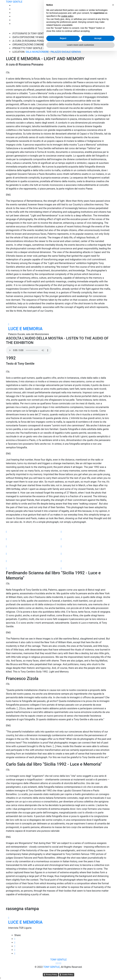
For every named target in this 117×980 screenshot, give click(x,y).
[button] (113, 934)
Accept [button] (98, 967)
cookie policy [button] (67, 945)
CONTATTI (105, 24)
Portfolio (106, 9)
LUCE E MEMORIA (25, 329)
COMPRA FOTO (103, 16)
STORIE (107, 13)
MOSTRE (106, 20)
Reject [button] (63, 967)
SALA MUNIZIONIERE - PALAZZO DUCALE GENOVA (53, 52)
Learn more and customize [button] (80, 974)
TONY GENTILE (14, 2)
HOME (108, 5)
